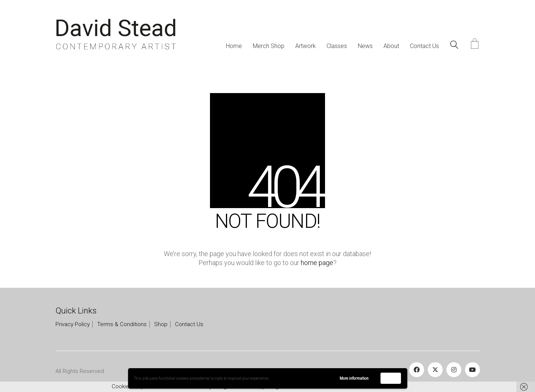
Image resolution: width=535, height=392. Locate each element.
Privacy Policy (73, 324)
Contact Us (189, 324)
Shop (161, 324)
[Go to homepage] (116, 34)
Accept (391, 378)
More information (354, 378)
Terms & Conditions (122, 324)
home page (317, 263)
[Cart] (475, 44)
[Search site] (454, 46)
